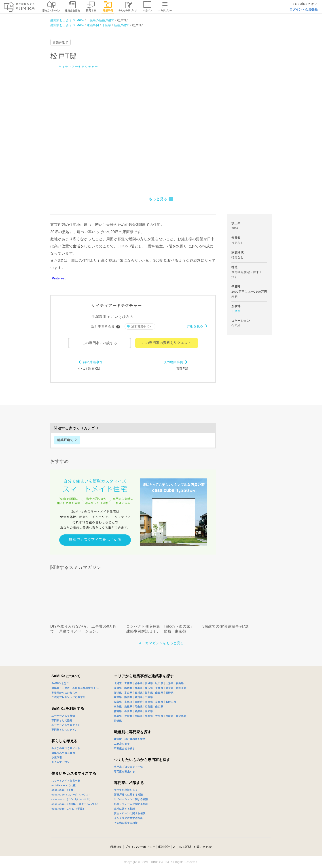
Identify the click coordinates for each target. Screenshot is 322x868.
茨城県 (118, 688)
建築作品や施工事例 (63, 753)
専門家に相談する (129, 783)
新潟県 (118, 693)
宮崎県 (170, 716)
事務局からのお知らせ (65, 693)
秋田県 (159, 683)
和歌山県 (171, 702)
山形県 (170, 683)
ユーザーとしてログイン (66, 725)
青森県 (128, 683)
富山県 (128, 693)
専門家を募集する (125, 772)
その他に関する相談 (126, 823)
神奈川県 (181, 688)
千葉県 (236, 311)
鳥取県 (118, 707)
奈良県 (159, 702)
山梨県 (159, 693)
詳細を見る (195, 326)
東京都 (170, 688)
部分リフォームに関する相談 (131, 804)
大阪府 (139, 702)
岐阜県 (118, 697)
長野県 (170, 693)
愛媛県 (139, 711)
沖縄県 (118, 721)
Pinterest (59, 278)
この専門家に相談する (100, 343)
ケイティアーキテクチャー (78, 67)
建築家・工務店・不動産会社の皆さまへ (75, 688)
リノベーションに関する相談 (131, 799)
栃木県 (128, 688)
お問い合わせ (203, 847)
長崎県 (139, 716)
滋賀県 (118, 702)
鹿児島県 (181, 716)
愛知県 (139, 697)
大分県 (159, 716)
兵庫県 (149, 702)
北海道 (118, 683)
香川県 (128, 711)
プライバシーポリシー (140, 847)
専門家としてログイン (65, 730)
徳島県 (118, 711)
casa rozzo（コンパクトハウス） (72, 799)
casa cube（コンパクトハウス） (71, 795)
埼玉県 (149, 688)
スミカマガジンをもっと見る (161, 643)
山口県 (159, 707)
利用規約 (116, 847)
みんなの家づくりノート (66, 748)
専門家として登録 (62, 720)
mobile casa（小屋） (65, 785)
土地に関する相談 (125, 809)
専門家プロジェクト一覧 (128, 767)
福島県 (180, 683)
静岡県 (128, 697)
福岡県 (118, 716)
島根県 (128, 707)
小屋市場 (57, 757)
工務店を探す (122, 744)
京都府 (128, 702)
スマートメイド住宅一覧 (66, 781)
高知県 (149, 711)
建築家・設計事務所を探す (130, 739)
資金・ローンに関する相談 (130, 813)
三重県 (149, 697)
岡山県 (139, 707)
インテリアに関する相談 (128, 818)
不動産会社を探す (125, 748)
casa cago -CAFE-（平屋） (68, 809)
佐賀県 (128, 716)
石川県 (139, 693)
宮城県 (149, 683)
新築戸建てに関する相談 (128, 795)
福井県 (149, 693)
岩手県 (139, 683)
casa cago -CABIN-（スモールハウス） (76, 804)
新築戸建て (60, 42)
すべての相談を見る (126, 790)
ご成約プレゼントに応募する (68, 697)
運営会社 (164, 847)
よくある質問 (182, 847)
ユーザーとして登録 (63, 716)
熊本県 (149, 716)
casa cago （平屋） (64, 790)
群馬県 (139, 688)
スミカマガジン (61, 762)
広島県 (149, 707)
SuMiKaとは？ (60, 683)
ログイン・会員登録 (303, 9)
